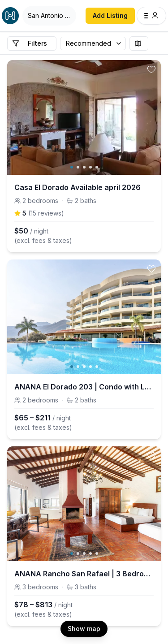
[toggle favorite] (151, 69)
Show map (84, 629)
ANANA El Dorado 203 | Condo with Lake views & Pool (84, 387)
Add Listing (110, 15)
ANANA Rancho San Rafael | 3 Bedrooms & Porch (84, 574)
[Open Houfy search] (49, 16)
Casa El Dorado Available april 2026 (78, 187)
